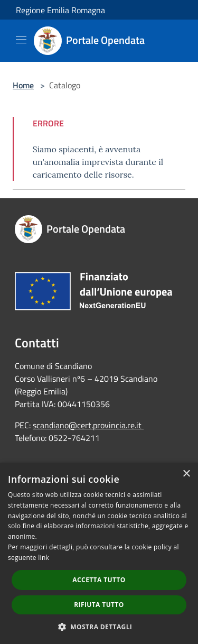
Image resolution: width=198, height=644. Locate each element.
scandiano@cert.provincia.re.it (87, 425)
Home (23, 85)
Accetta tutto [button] (99, 580)
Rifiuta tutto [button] (99, 605)
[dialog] (99, 553)
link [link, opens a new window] (44, 558)
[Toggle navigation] (21, 40)
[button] (99, 627)
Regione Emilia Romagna (60, 10)
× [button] (186, 474)
